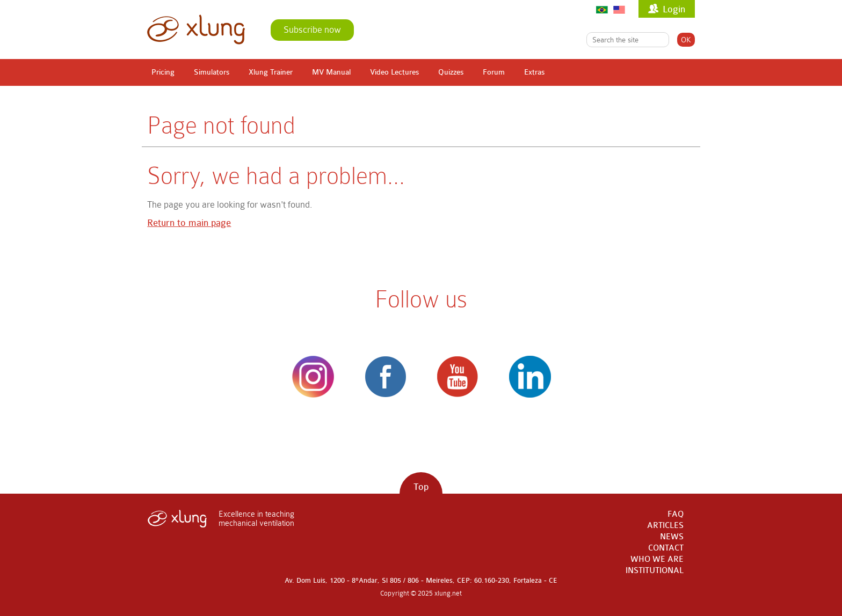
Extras (534, 72)
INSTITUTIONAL (655, 571)
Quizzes (451, 72)
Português (602, 9)
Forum (494, 72)
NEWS (672, 537)
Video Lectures (394, 72)
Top (421, 487)
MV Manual (331, 72)
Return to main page (189, 223)
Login (674, 9)
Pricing (163, 72)
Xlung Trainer (271, 72)
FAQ (676, 514)
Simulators (212, 72)
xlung (196, 30)
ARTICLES (665, 526)
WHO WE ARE (657, 559)
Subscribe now (312, 30)
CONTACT (666, 548)
